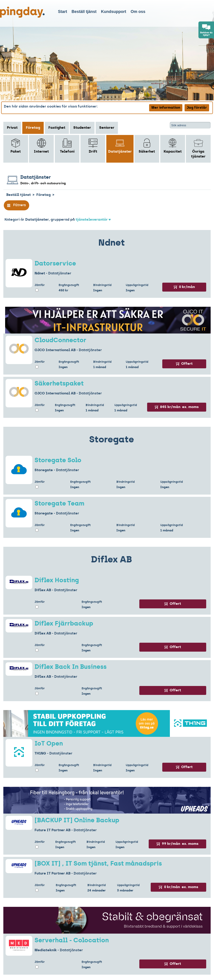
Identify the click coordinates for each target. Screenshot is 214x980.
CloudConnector (60, 341)
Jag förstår (197, 108)
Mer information (166, 108)
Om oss (138, 12)
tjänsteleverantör (93, 220)
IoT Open (49, 744)
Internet (41, 146)
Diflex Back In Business (71, 667)
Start (63, 12)
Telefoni (67, 146)
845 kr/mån (177, 407)
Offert (184, 364)
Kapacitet (173, 146)
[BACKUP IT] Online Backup (77, 821)
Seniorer (107, 128)
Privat (12, 128)
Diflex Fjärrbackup (64, 624)
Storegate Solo (58, 461)
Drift (93, 146)
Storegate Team (59, 504)
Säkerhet (147, 146)
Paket (16, 146)
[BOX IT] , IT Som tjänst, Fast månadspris (98, 864)
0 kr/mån (184, 287)
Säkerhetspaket (59, 384)
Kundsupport (114, 12)
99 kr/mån (177, 844)
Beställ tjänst (84, 12)
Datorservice (55, 264)
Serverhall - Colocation (72, 941)
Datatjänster (120, 146)
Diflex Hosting (57, 581)
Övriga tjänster (198, 148)
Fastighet (57, 128)
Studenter (82, 128)
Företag (33, 128)
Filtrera (16, 205)
